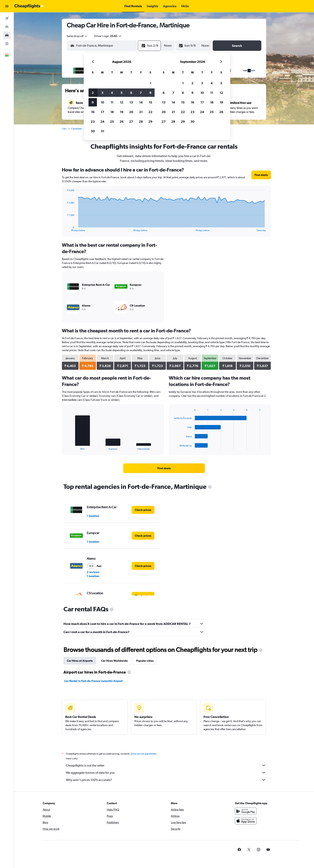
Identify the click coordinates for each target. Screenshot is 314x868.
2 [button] (93, 93)
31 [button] (102, 131)
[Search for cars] (7, 35)
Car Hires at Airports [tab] (80, 661)
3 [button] (102, 93)
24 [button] (102, 121)
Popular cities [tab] (145, 661)
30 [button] (93, 131)
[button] (7, 6)
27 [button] (131, 121)
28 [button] (141, 121)
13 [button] (131, 102)
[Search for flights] (7, 18)
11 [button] (112, 102)
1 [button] (150, 83)
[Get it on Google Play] (246, 811)
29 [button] (150, 121)
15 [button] (150, 102)
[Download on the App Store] (246, 821)
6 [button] (131, 93)
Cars (64, 129)
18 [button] (112, 112)
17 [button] (102, 112)
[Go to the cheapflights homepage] (29, 6)
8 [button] (150, 93)
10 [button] (102, 102)
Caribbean (77, 129)
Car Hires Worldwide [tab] (114, 661)
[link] (261, 175)
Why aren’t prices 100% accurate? (166, 780)
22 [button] (150, 112)
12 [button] (122, 102)
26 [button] (122, 121)
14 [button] (141, 102)
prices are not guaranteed (143, 754)
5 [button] (122, 93)
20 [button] (131, 112)
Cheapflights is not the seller (166, 765)
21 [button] (141, 112)
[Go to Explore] (7, 44)
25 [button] (112, 121)
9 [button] (93, 102)
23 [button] (93, 121)
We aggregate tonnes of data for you (166, 773)
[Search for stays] (7, 27)
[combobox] (77, 36)
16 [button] (93, 112)
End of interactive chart (65, 228)
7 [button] (141, 93)
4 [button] (112, 93)
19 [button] (122, 112)
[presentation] (210, 487)
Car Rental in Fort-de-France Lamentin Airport (93, 681)
